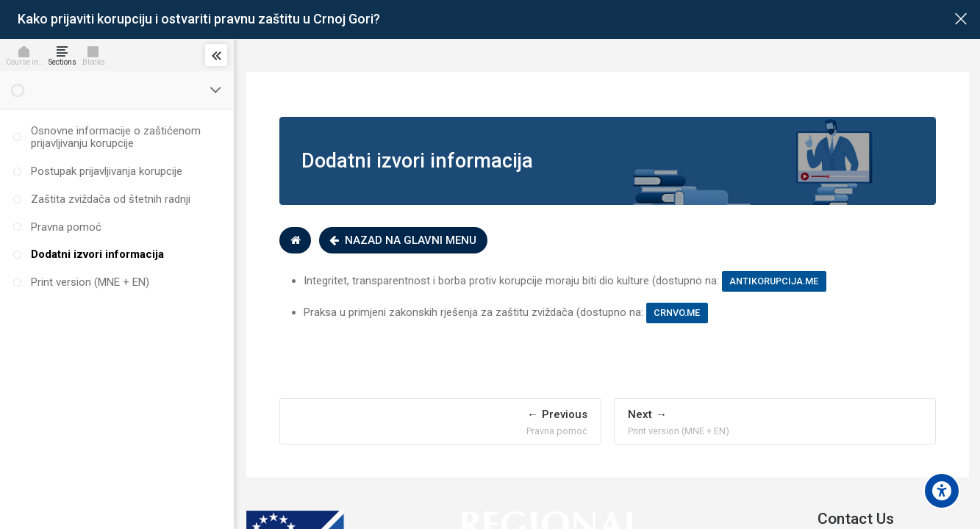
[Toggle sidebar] (216, 55)
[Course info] (28, 55)
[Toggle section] (216, 90)
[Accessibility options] (942, 491)
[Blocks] (97, 55)
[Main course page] (961, 19)
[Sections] (65, 55)
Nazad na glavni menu (407, 240)
